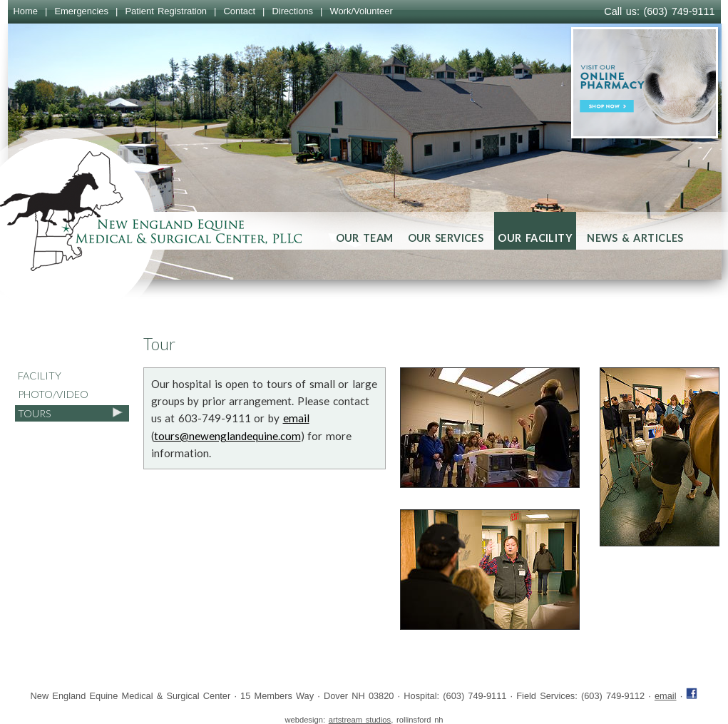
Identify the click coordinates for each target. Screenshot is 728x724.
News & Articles (635, 238)
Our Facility (535, 238)
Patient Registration (166, 11)
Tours (35, 413)
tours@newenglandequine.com (227, 436)
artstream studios (360, 720)
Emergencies (81, 11)
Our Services (446, 238)
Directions (292, 11)
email (296, 418)
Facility (40, 376)
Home (26, 11)
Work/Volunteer (361, 11)
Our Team (365, 238)
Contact (239, 11)
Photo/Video (53, 394)
